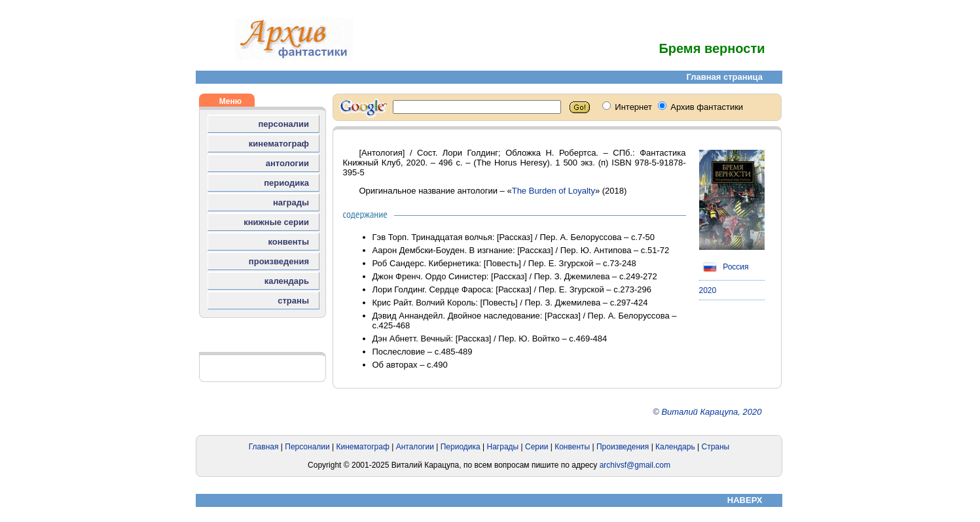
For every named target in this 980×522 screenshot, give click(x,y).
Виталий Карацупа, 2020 (711, 412)
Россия (724, 267)
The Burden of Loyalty (554, 191)
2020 (708, 290)
